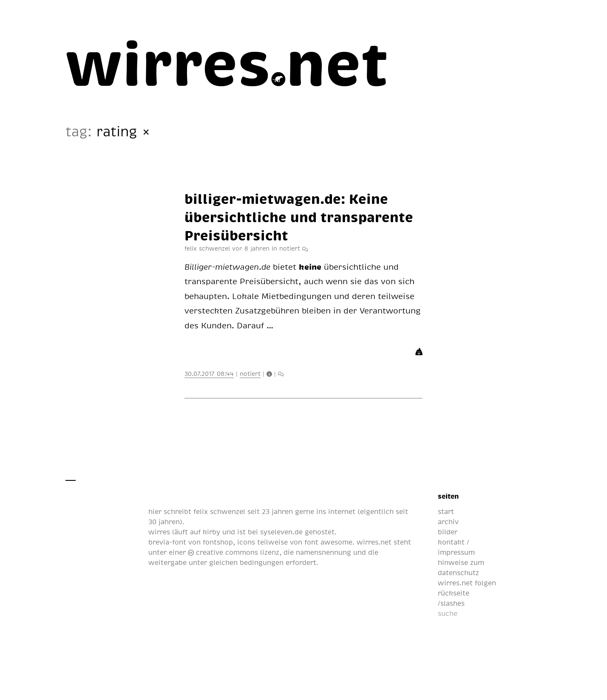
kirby (211, 532)
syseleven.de (281, 532)
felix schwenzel (219, 511)
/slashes (451, 603)
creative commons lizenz (234, 552)
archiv (448, 522)
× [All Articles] (146, 131)
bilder (448, 532)
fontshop (218, 542)
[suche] (480, 613)
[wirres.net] (227, 61)
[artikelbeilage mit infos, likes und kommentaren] (305, 248)
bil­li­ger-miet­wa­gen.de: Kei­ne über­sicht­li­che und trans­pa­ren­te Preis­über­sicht (299, 216)
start (446, 511)
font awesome (328, 542)
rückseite (454, 593)
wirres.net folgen (467, 583)
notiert (290, 248)
